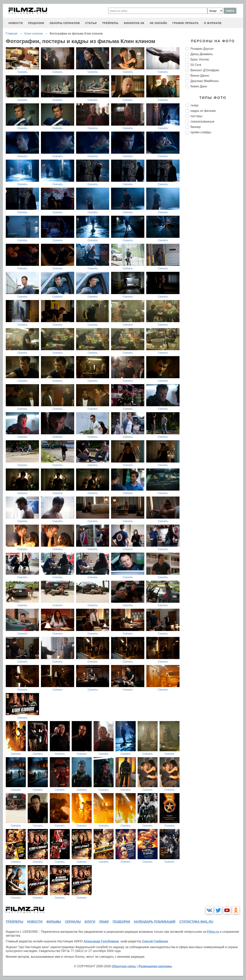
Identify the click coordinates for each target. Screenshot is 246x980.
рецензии (36, 23)
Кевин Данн (199, 86)
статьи (91, 23)
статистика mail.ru (196, 922)
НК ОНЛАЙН (158, 23)
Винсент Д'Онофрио (205, 70)
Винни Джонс (200, 76)
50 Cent (196, 65)
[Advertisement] (214, 201)
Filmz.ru (213, 932)
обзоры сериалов (65, 23)
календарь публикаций (155, 922)
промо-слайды (201, 132)
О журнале (213, 23)
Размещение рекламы (155, 966)
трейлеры (110, 23)
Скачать (22, 72)
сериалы (73, 922)
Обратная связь (124, 966)
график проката (185, 23)
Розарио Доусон (202, 49)
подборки (121, 922)
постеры (196, 116)
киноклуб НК (134, 23)
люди (104, 922)
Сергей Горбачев (155, 941)
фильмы (54, 922)
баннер (196, 127)
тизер (194, 105)
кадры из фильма (203, 111)
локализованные (202, 121)
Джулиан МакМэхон (204, 81)
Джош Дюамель (202, 54)
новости (16, 23)
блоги (90, 922)
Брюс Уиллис (200, 59)
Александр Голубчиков (101, 941)
